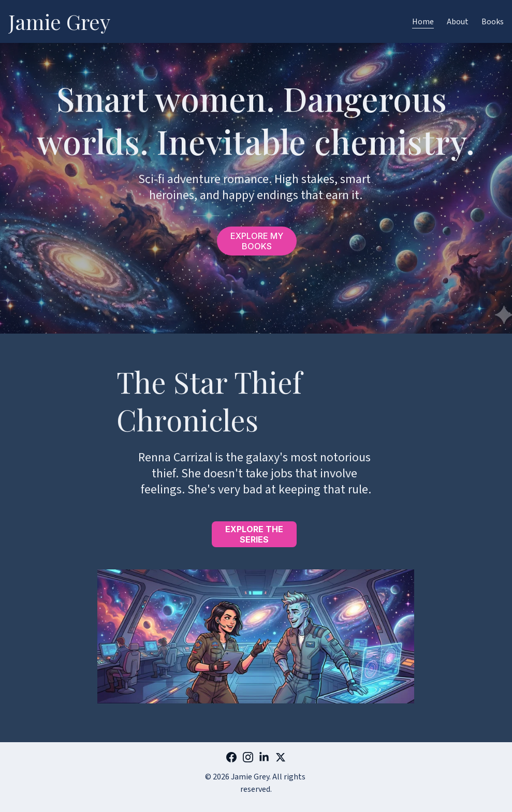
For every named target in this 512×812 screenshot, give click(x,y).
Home (423, 22)
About (458, 22)
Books (493, 22)
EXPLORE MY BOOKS (257, 241)
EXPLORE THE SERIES (254, 534)
